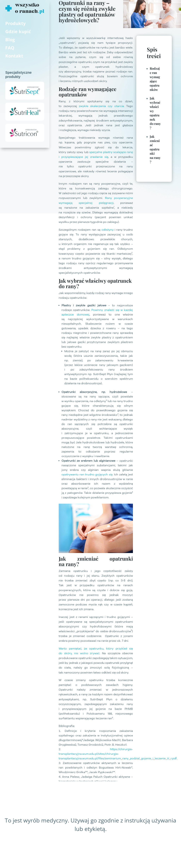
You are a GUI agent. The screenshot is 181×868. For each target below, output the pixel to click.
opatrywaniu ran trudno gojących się (87, 474)
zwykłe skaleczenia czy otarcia (101, 106)
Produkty (15, 23)
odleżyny (108, 230)
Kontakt (14, 56)
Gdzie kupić (18, 31)
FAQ (10, 48)
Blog (10, 40)
